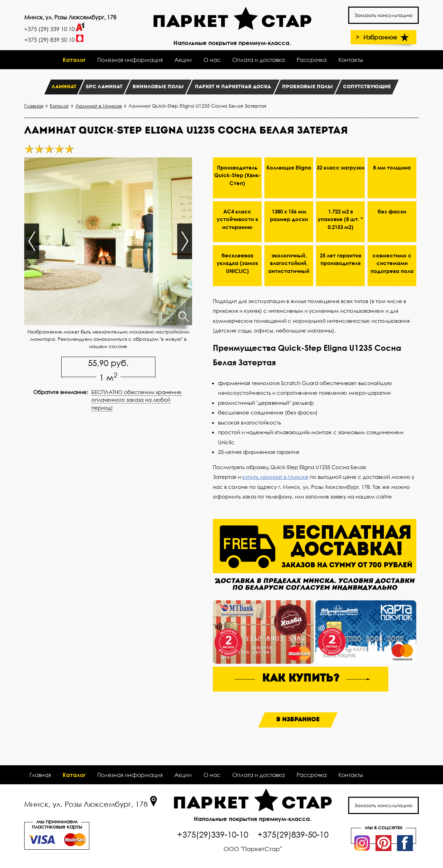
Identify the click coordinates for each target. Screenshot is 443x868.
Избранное (387, 37)
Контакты (351, 60)
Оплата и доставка (259, 60)
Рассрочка (312, 60)
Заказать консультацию (383, 15)
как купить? (301, 679)
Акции (183, 60)
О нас (212, 60)
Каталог (74, 60)
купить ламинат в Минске (275, 477)
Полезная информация (130, 60)
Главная (40, 775)
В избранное (298, 720)
